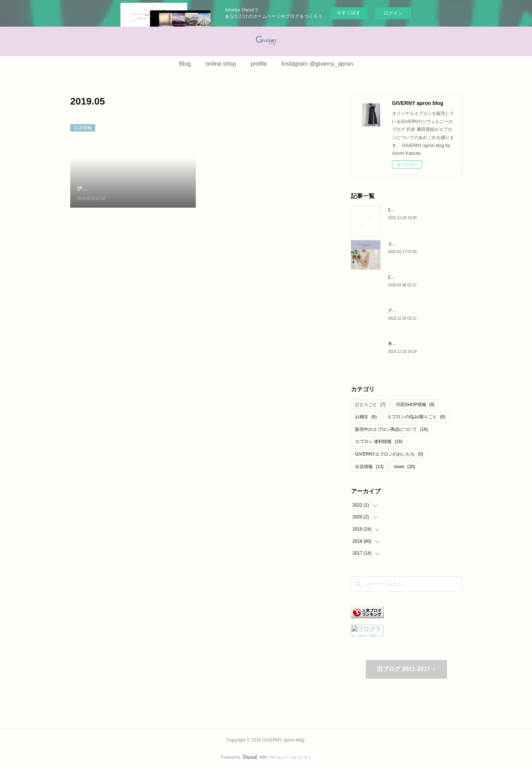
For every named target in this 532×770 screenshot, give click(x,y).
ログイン (393, 13)
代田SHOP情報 (415, 405)
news (404, 467)
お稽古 (366, 417)
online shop (221, 64)
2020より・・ (402, 210)
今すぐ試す (349, 13)
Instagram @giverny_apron (317, 64)
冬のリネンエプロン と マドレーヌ (422, 344)
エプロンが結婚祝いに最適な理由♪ (422, 244)
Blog (185, 64)
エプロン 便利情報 (379, 442)
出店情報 (83, 128)
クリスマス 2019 (405, 310)
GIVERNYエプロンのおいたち (389, 454)
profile (259, 64)
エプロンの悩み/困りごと (416, 417)
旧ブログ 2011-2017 (404, 669)
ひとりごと (370, 405)
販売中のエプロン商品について (391, 429)
